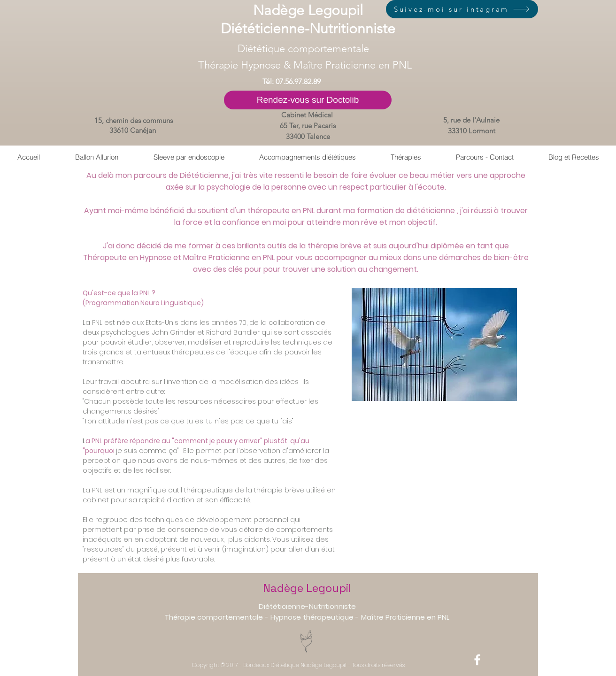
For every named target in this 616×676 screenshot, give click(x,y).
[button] (405, 157)
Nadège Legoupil (307, 588)
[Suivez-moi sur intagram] (462, 9)
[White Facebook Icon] (477, 660)
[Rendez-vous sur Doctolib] (308, 100)
